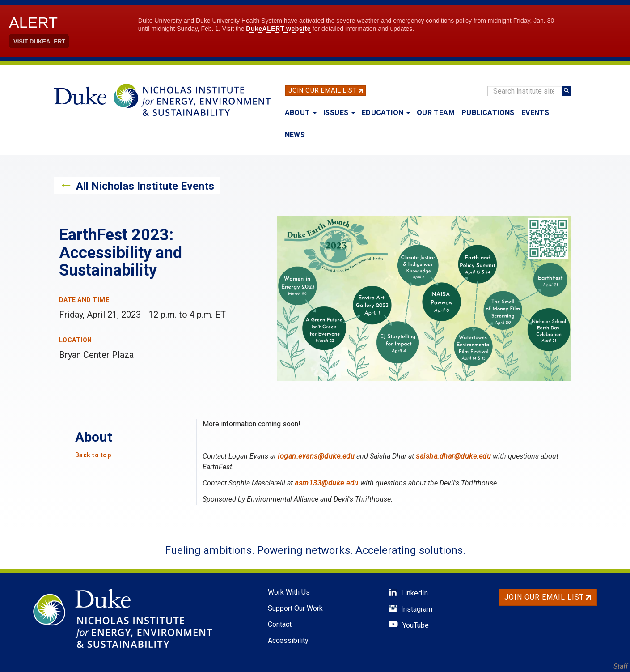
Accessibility (288, 640)
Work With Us (289, 592)
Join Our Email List (323, 90)
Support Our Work (295, 608)
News (295, 135)
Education (386, 113)
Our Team (436, 113)
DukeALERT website (278, 29)
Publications (488, 113)
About (301, 113)
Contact (280, 624)
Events (535, 113)
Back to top (93, 455)
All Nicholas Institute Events (145, 186)
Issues (339, 113)
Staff (621, 666)
